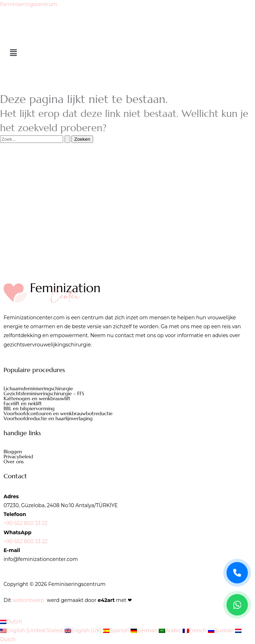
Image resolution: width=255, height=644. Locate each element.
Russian (221, 630)
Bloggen (13, 452)
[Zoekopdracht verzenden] (67, 139)
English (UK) (84, 630)
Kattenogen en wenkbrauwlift (37, 398)
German (145, 630)
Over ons (14, 462)
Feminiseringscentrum (29, 4)
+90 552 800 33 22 (25, 523)
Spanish (117, 630)
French (195, 630)
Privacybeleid (18, 457)
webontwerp (28, 600)
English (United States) (32, 630)
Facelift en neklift (23, 403)
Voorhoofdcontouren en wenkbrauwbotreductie (58, 413)
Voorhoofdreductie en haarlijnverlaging (48, 418)
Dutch (11, 622)
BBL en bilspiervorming (29, 408)
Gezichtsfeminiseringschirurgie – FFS (44, 393)
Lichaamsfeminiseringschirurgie (38, 388)
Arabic (170, 630)
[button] (128, 53)
